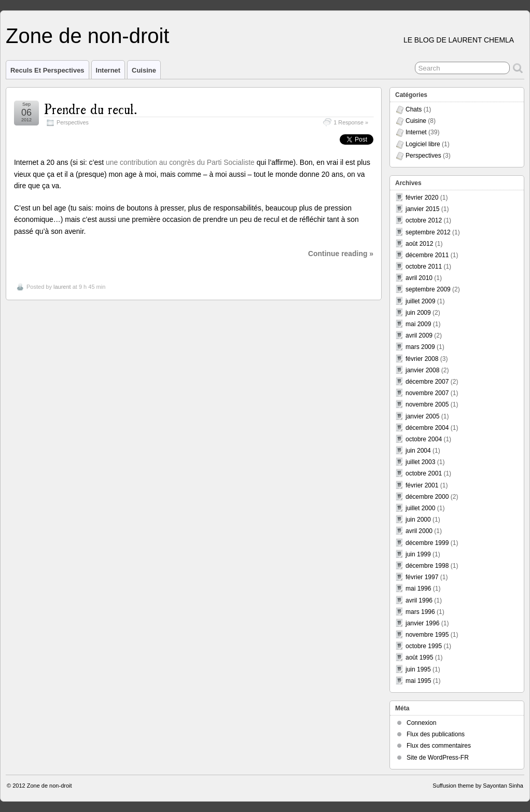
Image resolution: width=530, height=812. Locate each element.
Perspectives (73, 122)
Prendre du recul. (90, 108)
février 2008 (422, 359)
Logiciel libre (423, 144)
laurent (62, 287)
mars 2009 (420, 347)
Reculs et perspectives (47, 70)
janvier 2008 (422, 370)
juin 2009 (418, 313)
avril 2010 (419, 278)
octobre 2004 (424, 439)
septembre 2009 (428, 289)
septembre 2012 (428, 232)
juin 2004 (418, 451)
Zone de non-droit (87, 36)
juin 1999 (418, 554)
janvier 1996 (422, 623)
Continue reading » (341, 254)
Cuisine (144, 70)
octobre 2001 (424, 473)
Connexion (421, 723)
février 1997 (422, 577)
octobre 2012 (424, 220)
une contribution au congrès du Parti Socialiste (180, 162)
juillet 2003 (420, 462)
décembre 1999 (427, 543)
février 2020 (422, 198)
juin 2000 (418, 520)
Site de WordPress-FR (438, 758)
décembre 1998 (427, 566)
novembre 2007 (427, 393)
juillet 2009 (420, 301)
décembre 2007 (427, 382)
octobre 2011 (424, 267)
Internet (108, 70)
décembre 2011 (427, 255)
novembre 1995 (427, 635)
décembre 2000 (427, 497)
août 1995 (419, 657)
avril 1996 (419, 600)
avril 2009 (419, 335)
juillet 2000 (420, 508)
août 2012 (419, 244)
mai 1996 (418, 589)
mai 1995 (418, 681)
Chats (414, 109)
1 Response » (351, 122)
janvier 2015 (422, 209)
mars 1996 (420, 612)
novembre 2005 (427, 404)
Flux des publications (436, 734)
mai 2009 (418, 324)
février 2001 (422, 485)
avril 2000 (419, 531)
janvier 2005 (422, 416)
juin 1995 (418, 669)
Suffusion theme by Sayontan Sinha (478, 786)
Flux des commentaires (439, 746)
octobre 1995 (424, 646)
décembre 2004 (427, 428)
